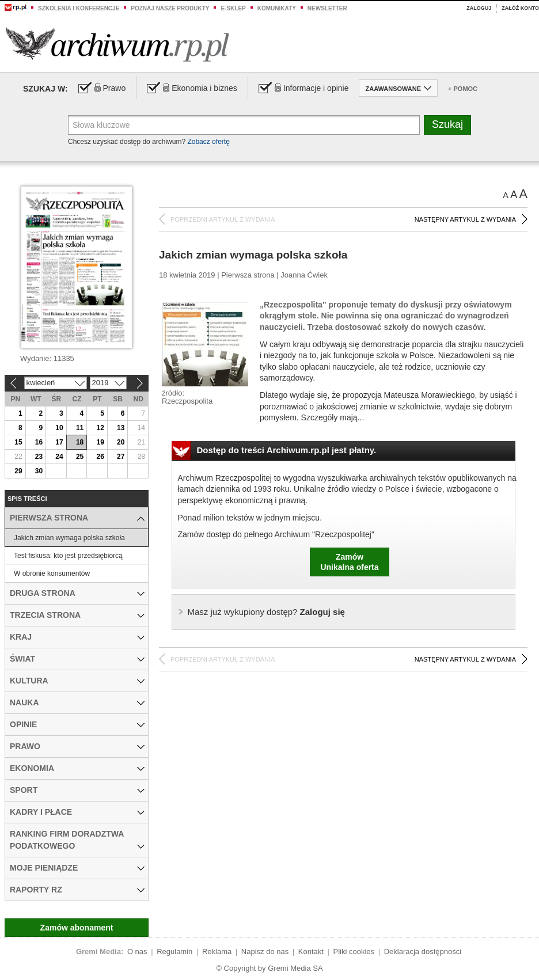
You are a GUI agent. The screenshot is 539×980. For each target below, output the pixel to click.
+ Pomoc (463, 89)
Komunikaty (277, 8)
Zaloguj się (266, 612)
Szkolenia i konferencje (79, 8)
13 (121, 428)
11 (80, 428)
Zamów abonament (77, 928)
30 (39, 471)
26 (100, 457)
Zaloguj (479, 8)
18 (80, 442)
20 (121, 442)
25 (80, 457)
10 (59, 428)
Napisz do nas (265, 951)
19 (100, 442)
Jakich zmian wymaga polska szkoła (69, 538)
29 (18, 471)
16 (39, 442)
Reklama (217, 951)
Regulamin (174, 951)
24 (59, 457)
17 (59, 442)
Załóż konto (520, 8)
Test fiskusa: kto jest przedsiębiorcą (68, 556)
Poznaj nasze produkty (170, 8)
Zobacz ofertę (208, 142)
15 (18, 442)
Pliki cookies (354, 951)
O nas (137, 951)
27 (121, 457)
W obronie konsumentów (52, 573)
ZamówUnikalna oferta (349, 562)
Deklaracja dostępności (423, 951)
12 (100, 428)
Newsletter (327, 8)
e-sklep (233, 8)
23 (39, 457)
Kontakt (311, 951)
